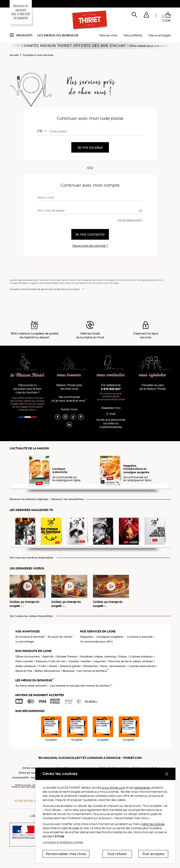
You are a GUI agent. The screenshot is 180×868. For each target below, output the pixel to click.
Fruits (42, 666)
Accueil (14, 55)
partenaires (142, 788)
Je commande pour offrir (97, 642)
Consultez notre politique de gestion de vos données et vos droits (45, 289)
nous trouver (69, 375)
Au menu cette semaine (31, 686)
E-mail (111, 414)
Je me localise (90, 147)
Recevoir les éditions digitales (29, 499)
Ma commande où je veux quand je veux (69, 399)
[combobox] (42, 131)
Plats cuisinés (24, 661)
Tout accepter (153, 854)
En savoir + (91, 701)
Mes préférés (133, 35)
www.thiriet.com (114, 788)
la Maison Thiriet (27, 375)
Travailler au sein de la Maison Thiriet (153, 387)
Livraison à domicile (140, 637)
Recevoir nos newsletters (68, 499)
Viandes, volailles (80, 661)
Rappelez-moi (111, 408)
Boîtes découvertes (47, 671)
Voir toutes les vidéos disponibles (31, 616)
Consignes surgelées (110, 637)
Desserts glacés (70, 666)
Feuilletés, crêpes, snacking (98, 657)
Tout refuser (117, 854)
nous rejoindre (152, 375)
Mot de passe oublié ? (130, 220)
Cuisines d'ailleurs (141, 657)
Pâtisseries (91, 666)
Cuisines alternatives (142, 666)
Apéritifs (48, 657)
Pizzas (123, 657)
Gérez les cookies (30, 773)
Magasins (86, 637)
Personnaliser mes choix (66, 854)
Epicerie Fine (24, 671)
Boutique (69, 671)
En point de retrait (60, 637)
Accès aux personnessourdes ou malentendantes (111, 423)
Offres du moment (28, 657)
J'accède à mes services (38, 55)
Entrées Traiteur (67, 657)
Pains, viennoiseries (113, 666)
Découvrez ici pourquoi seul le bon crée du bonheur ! (27, 389)
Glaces (53, 666)
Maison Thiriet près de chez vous (69, 387)
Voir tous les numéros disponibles (31, 558)
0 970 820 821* (111, 389)
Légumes (100, 661)
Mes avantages (160, 35)
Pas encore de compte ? (90, 246)
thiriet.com (30, 768)
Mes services (108, 35)
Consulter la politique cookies (63, 842)
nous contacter (111, 375)
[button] (146, 16)
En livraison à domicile (30, 637)
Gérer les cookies (153, 824)
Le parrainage (25, 642)
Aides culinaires (26, 666)
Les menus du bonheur (58, 35)
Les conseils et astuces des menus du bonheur (81, 686)
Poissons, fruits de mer (51, 661)
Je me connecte (90, 234)
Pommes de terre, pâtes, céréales (131, 661)
